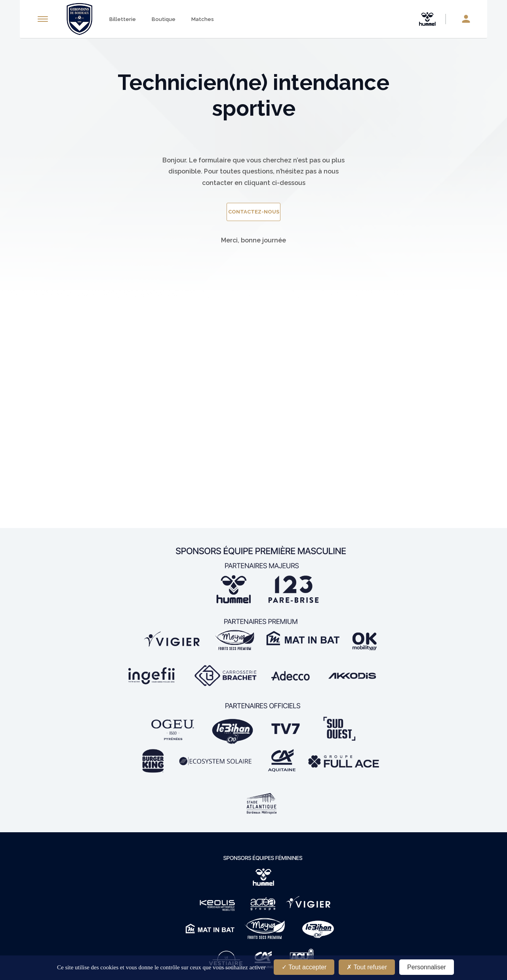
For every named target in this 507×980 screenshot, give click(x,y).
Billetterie (123, 19)
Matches (203, 19)
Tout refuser (367, 967)
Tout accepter (304, 967)
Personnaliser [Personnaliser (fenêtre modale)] (427, 967)
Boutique (164, 19)
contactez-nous (254, 212)
